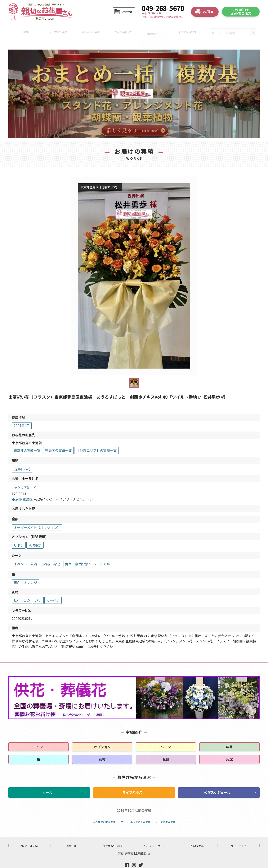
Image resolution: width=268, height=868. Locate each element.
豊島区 (28, 489)
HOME (25, 28)
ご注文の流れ (58, 28)
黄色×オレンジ (25, 572)
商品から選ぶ (90, 28)
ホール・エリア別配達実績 (135, 811)
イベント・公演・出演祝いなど (37, 553)
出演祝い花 (22, 459)
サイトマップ (239, 835)
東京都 (17, 489)
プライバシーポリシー (155, 835)
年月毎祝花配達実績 (104, 811)
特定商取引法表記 (113, 835)
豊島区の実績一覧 (58, 440)
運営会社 (71, 835)
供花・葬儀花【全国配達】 (134, 843)
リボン (19, 535)
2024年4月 (22, 415)
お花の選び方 (123, 28)
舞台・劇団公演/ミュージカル (88, 553)
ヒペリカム (22, 590)
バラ (38, 590)
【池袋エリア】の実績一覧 (97, 440)
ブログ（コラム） (30, 835)
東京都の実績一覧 (27, 440)
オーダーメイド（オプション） (37, 517)
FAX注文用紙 (197, 835)
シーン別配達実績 (166, 811)
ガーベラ (53, 590)
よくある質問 (189, 28)
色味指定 (35, 535)
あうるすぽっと (25, 476)
